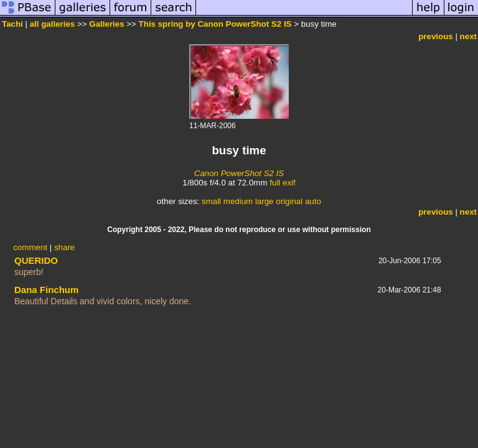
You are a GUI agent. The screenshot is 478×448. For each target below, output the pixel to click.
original (289, 201)
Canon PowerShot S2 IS (239, 173)
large (265, 201)
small (211, 201)
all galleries (53, 24)
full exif (282, 183)
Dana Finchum (46, 290)
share (64, 247)
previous (436, 36)
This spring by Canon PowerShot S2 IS (215, 24)
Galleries (106, 24)
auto (313, 201)
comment (30, 247)
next (468, 36)
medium (238, 201)
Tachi (12, 24)
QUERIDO (36, 260)
